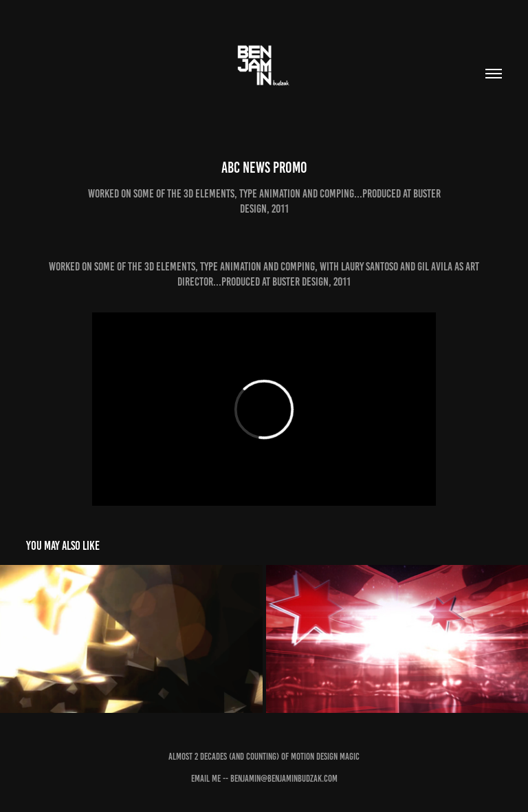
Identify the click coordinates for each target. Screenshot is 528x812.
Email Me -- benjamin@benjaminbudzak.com (264, 779)
